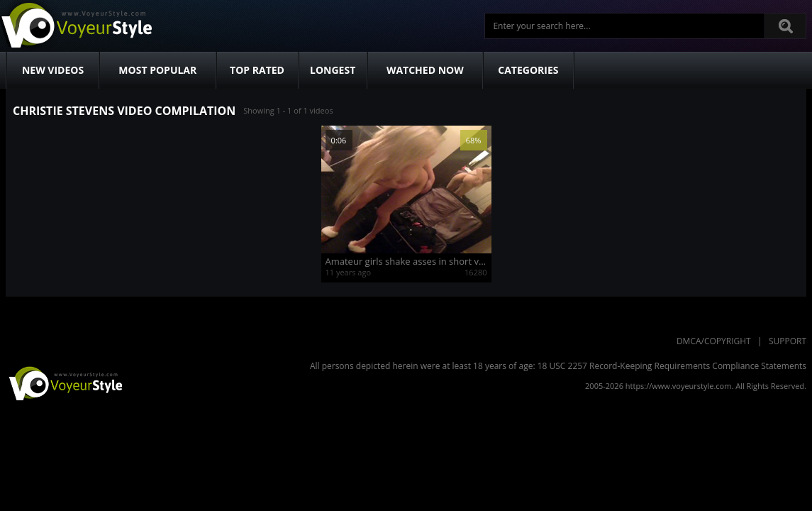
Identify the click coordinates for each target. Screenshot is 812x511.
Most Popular (157, 70)
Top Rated (257, 70)
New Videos (53, 70)
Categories (528, 70)
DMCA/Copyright (714, 341)
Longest (333, 70)
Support (788, 341)
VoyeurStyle (64, 383)
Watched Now (425, 70)
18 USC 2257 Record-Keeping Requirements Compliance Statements (672, 366)
